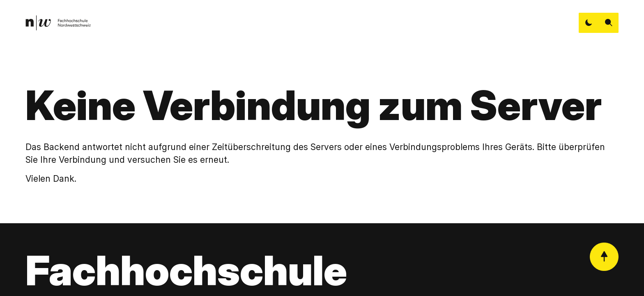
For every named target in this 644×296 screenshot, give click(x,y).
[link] (58, 23)
